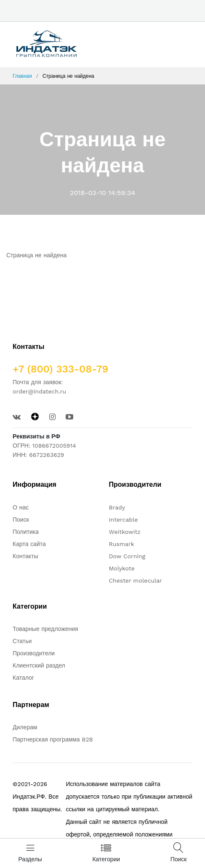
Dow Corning (127, 556)
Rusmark (122, 544)
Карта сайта (29, 544)
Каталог (23, 678)
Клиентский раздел (39, 665)
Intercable (124, 520)
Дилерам (25, 727)
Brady (117, 507)
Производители (34, 653)
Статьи (22, 641)
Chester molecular (136, 580)
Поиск (21, 520)
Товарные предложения (45, 629)
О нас (21, 507)
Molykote (122, 568)
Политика (26, 532)
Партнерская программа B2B (53, 739)
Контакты (25, 556)
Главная (22, 76)
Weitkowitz (125, 532)
